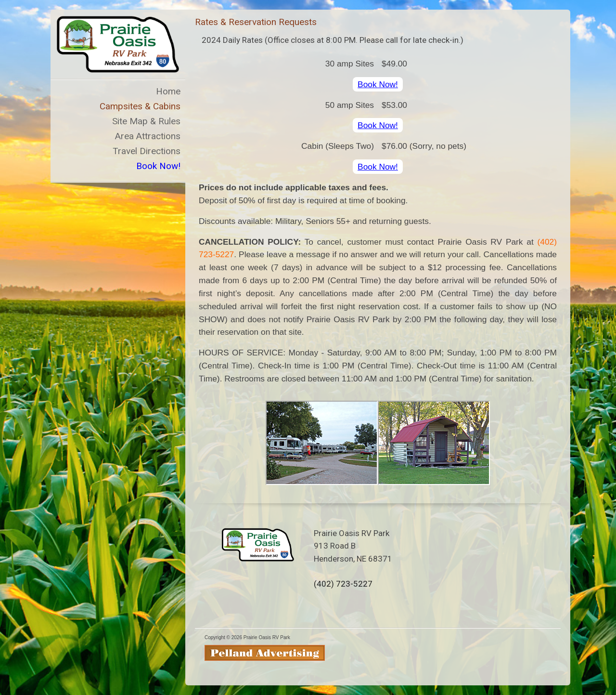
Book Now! (378, 84)
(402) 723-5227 (343, 584)
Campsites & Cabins (140, 106)
